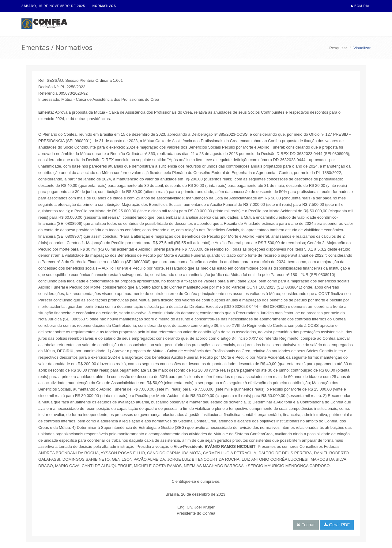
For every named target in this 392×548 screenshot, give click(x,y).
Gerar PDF (337, 525)
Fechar (306, 525)
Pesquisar (338, 48)
